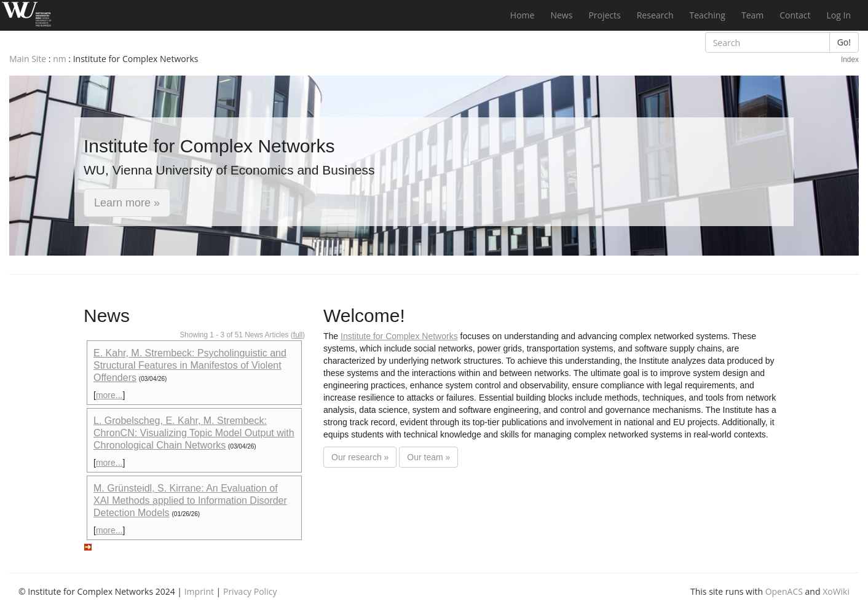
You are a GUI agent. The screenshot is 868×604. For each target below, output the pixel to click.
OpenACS (784, 591)
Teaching (708, 15)
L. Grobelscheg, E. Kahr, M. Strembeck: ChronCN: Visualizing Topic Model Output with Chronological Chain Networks (194, 433)
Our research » (360, 457)
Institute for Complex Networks (399, 336)
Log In (839, 15)
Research (655, 15)
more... (109, 395)
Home (523, 15)
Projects (604, 15)
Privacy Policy (250, 591)
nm (60, 59)
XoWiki (836, 591)
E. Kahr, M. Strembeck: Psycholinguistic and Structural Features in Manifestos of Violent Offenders (190, 365)
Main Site (28, 59)
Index (850, 60)
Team (752, 15)
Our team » (428, 457)
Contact (795, 15)
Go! (844, 42)
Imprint (199, 591)
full (298, 335)
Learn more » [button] (127, 203)
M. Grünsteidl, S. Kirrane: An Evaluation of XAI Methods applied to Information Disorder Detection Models (190, 500)
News (561, 15)
